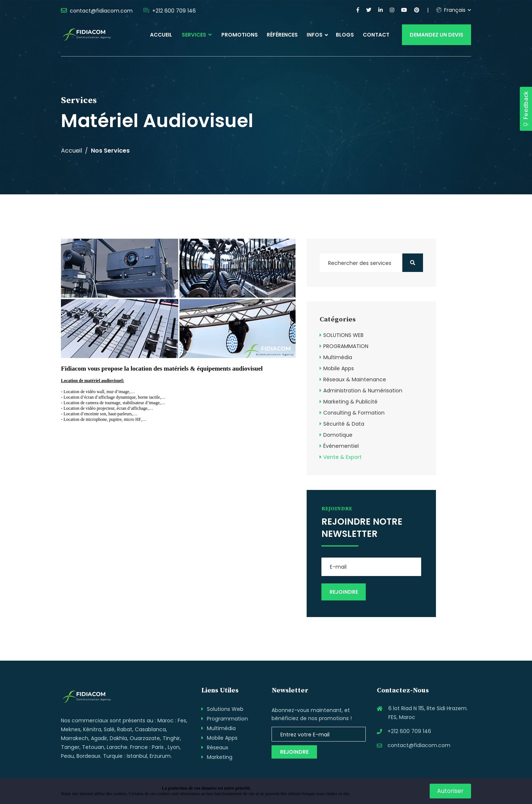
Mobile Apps (339, 368)
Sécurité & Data (344, 424)
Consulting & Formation (354, 413)
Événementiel (341, 446)
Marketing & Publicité (350, 402)
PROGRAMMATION (346, 346)
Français (451, 10)
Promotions (240, 35)
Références (282, 35)
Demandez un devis (436, 35)
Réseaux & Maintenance (355, 379)
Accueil (161, 35)
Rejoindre (294, 752)
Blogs (345, 35)
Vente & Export (342, 457)
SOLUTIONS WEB (343, 335)
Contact (376, 35)
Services (197, 35)
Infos (315, 35)
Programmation (227, 719)
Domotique (338, 435)
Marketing (220, 757)
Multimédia (338, 357)
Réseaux (218, 747)
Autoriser (450, 791)
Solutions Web (225, 709)
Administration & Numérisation (363, 391)
